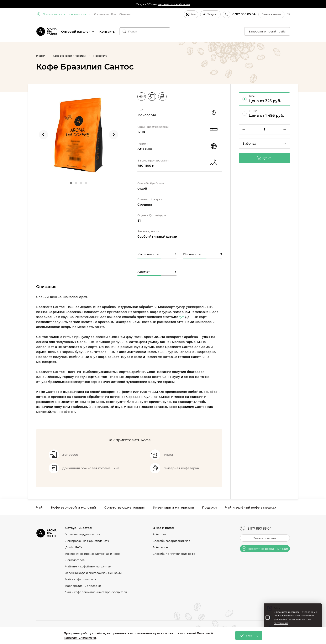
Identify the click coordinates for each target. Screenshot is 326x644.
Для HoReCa (74, 547)
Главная (41, 56)
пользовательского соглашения (293, 615)
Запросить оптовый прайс (267, 31)
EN (288, 14)
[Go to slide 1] (71, 183)
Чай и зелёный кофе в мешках (251, 507)
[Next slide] (114, 135)
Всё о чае (159, 534)
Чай (39, 507)
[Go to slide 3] (81, 183)
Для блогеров (75, 560)
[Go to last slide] (43, 135)
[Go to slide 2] (76, 183)
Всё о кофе (160, 547)
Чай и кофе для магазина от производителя (96, 592)
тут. (182, 317)
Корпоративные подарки (83, 586)
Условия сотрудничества (83, 534)
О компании (101, 14)
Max (191, 14)
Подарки (209, 507)
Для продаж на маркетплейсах (87, 541)
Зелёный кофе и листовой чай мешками (93, 573)
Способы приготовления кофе (174, 554)
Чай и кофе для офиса (81, 579)
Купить (264, 158)
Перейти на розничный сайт (265, 549)
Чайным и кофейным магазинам (88, 566)
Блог (114, 14)
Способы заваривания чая (171, 541)
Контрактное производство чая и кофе (93, 554)
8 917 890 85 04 (256, 528)
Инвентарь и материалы (173, 507)
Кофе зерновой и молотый (73, 507)
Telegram (210, 14)
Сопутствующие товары (124, 507)
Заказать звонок (271, 14)
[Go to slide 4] (86, 183)
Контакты (107, 32)
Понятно (249, 635)
